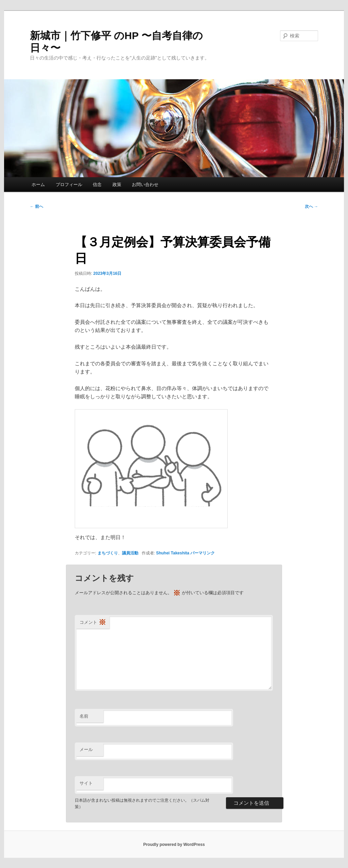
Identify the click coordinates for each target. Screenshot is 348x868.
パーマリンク (203, 553)
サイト (86, 783)
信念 (97, 185)
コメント (93, 623)
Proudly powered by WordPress (174, 845)
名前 (84, 716)
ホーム (38, 185)
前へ (37, 206)
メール (86, 749)
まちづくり (108, 553)
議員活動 (130, 553)
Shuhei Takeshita (173, 553)
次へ (311, 206)
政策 (117, 185)
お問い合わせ (145, 185)
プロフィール (69, 185)
